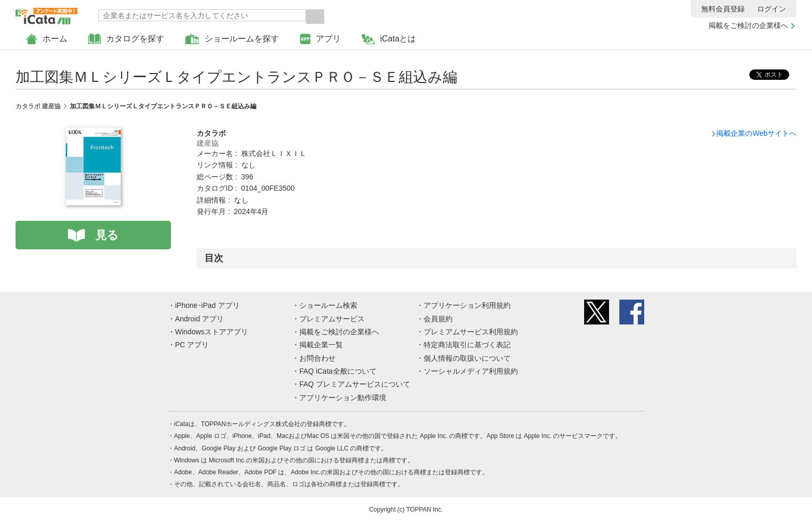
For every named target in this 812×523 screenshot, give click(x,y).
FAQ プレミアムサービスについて (355, 384)
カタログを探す (126, 39)
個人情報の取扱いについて (467, 358)
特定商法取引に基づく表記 (467, 345)
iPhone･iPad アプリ (207, 305)
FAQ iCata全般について (338, 371)
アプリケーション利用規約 (467, 305)
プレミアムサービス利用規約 (471, 332)
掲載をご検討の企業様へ (748, 25)
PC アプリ (192, 345)
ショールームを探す (232, 39)
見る (107, 235)
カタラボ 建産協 (38, 106)
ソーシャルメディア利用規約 (471, 371)
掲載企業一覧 (321, 345)
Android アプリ (199, 319)
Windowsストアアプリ (212, 332)
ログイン (772, 9)
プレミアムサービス (332, 319)
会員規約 (438, 319)
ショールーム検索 (328, 305)
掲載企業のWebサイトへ (756, 133)
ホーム (47, 39)
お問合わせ (317, 358)
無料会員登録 (723, 9)
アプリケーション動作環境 (343, 398)
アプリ (320, 39)
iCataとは (389, 39)
